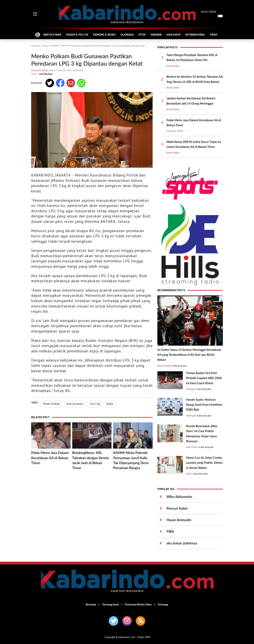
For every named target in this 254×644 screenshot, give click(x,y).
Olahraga (190, 389)
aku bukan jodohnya (182, 543)
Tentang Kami (110, 604)
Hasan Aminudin (179, 520)
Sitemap (163, 604)
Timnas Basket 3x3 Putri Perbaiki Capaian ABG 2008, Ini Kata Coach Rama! (204, 378)
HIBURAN (156, 35)
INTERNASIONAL (195, 35)
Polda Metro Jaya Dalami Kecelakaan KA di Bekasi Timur (50, 458)
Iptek (189, 474)
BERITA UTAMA (52, 35)
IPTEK (142, 35)
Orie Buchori (46, 74)
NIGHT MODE (209, 12)
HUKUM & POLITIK (77, 35)
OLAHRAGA (127, 35)
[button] (35, 14)
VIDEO (214, 35)
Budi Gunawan (75, 404)
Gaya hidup (192, 447)
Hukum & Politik (50, 46)
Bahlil (110, 404)
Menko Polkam (51, 404)
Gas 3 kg (95, 404)
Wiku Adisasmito (179, 497)
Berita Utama (173, 66)
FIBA (170, 531)
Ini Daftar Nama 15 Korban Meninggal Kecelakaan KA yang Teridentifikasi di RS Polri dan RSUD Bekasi (189, 355)
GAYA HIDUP (173, 35)
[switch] (220, 16)
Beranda (35, 46)
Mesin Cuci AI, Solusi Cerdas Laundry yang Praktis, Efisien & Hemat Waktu (204, 463)
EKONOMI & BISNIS (104, 35)
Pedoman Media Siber (138, 604)
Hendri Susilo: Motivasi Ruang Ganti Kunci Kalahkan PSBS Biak (204, 405)
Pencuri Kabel (177, 508)
